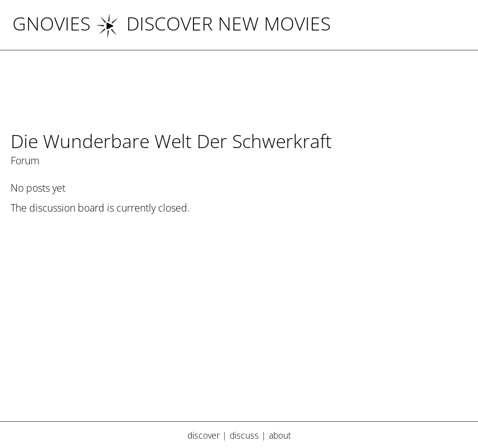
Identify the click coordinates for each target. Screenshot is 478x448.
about (280, 435)
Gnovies (51, 23)
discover (204, 435)
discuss (244, 435)
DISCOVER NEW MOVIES (213, 23)
